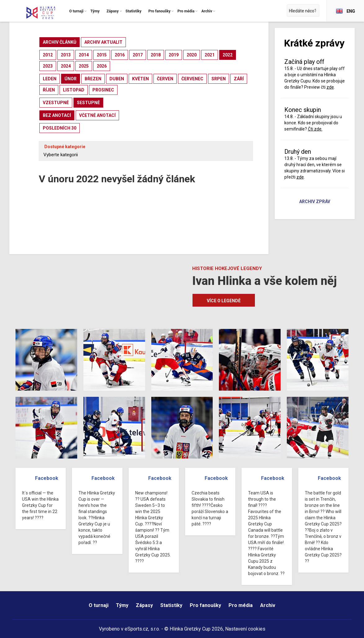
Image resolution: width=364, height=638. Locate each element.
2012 (48, 55)
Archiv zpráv (315, 202)
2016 (120, 55)
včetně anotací (97, 115)
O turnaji (99, 605)
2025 (84, 66)
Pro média (241, 605)
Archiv (268, 605)
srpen (219, 79)
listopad (74, 90)
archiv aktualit (103, 42)
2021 (210, 55)
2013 (66, 55)
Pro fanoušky (205, 605)
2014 (84, 55)
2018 (156, 55)
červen (165, 79)
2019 (174, 55)
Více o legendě (224, 301)
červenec (192, 79)
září (239, 79)
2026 (102, 66)
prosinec (103, 90)
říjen (49, 90)
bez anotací (57, 115)
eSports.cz (136, 629)
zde (330, 87)
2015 (102, 55)
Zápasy (144, 605)
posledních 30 (60, 128)
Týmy (122, 605)
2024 (66, 66)
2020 (192, 55)
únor (71, 79)
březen (93, 79)
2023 (48, 66)
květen (140, 79)
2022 (228, 55)
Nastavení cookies (245, 629)
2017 (138, 55)
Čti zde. (315, 129)
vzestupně (56, 103)
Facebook (47, 478)
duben (117, 79)
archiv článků (60, 42)
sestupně (88, 103)
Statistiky (171, 605)
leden (50, 79)
